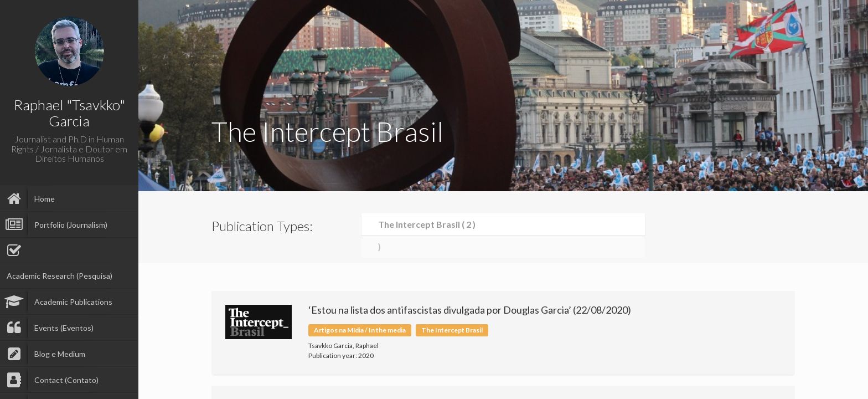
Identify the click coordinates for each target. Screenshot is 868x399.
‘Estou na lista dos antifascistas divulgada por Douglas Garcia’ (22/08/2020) (470, 310)
